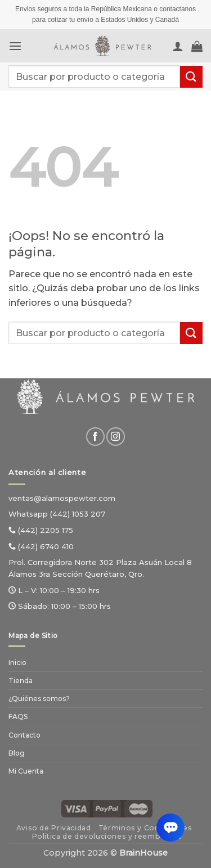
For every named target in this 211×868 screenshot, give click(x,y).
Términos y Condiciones (145, 828)
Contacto (24, 735)
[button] (15, 46)
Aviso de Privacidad (54, 828)
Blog (17, 753)
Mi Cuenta (26, 771)
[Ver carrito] (197, 46)
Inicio (17, 663)
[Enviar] (191, 77)
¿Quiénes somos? (39, 699)
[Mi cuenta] (178, 46)
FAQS (18, 716)
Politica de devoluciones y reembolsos (107, 836)
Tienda (21, 681)
